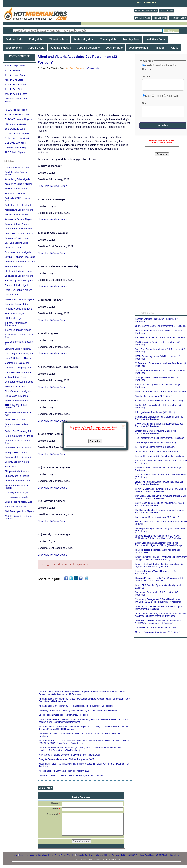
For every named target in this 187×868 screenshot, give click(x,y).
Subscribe (95, 441)
